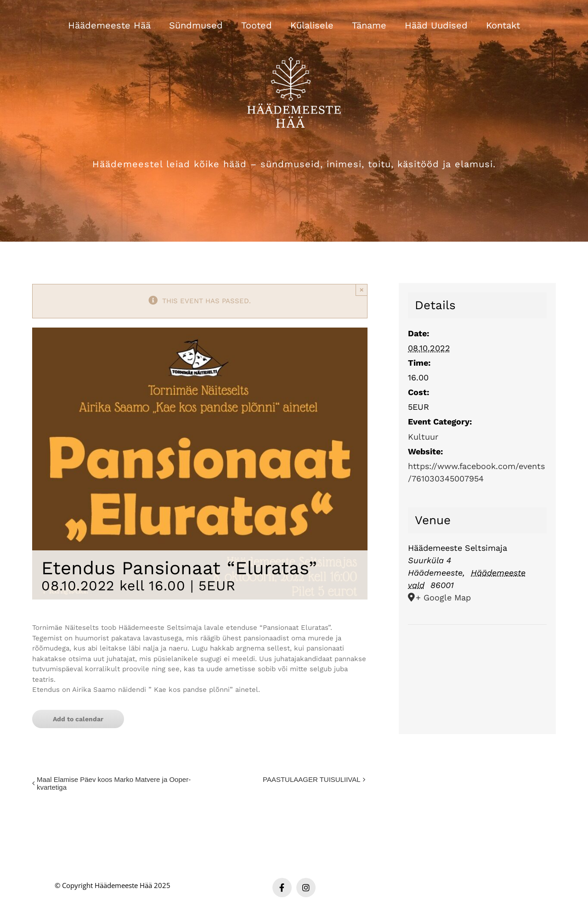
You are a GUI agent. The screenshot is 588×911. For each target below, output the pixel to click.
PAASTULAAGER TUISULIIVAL (312, 779)
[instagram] (306, 888)
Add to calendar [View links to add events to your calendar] (78, 719)
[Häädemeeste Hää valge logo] (294, 45)
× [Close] (362, 290)
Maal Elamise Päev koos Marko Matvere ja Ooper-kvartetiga (114, 783)
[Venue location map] (477, 653)
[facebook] (282, 888)
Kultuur (423, 437)
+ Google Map (443, 597)
